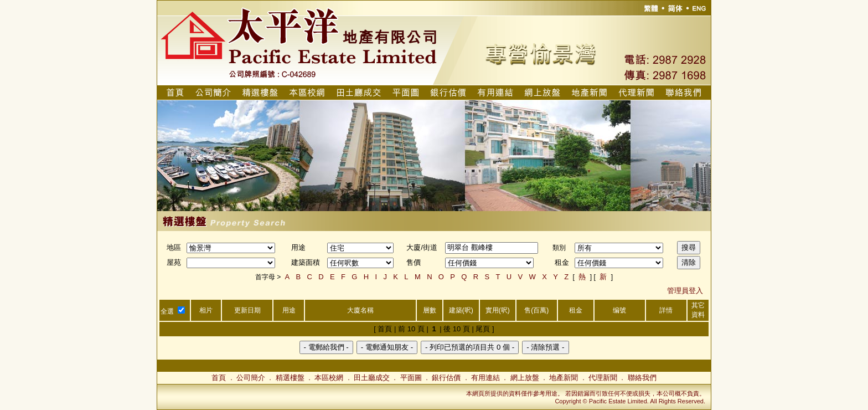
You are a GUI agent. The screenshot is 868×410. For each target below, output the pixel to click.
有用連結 (485, 378)
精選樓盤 (290, 378)
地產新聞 (564, 378)
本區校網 (329, 378)
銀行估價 (446, 378)
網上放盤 (525, 378)
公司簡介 (251, 378)
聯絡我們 (642, 378)
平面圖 (411, 378)
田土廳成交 (372, 378)
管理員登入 (685, 291)
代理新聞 (603, 378)
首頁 (219, 378)
